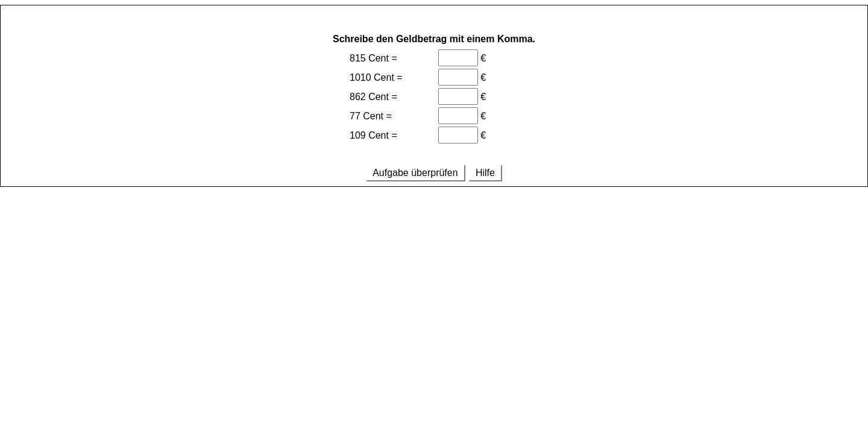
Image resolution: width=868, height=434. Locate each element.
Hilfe (486, 173)
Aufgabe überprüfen (416, 173)
